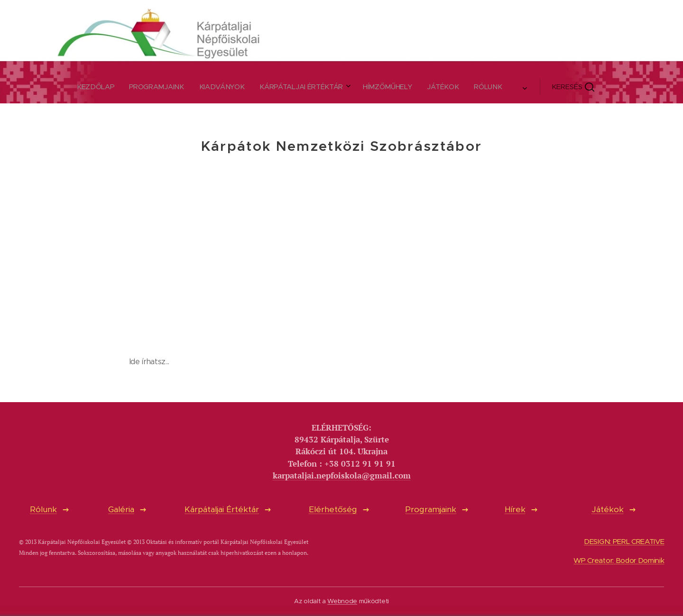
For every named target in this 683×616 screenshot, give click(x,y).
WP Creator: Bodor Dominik (619, 560)
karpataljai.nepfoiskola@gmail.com (342, 475)
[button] (417, 87)
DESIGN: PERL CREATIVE (624, 541)
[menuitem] (237, 87)
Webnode (342, 601)
